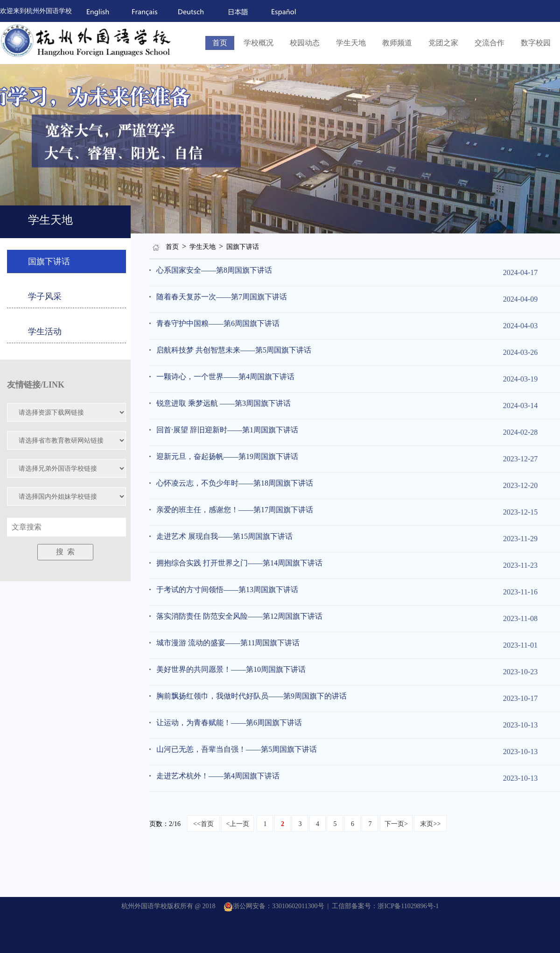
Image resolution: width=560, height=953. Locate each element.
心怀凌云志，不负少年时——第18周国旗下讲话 (235, 483)
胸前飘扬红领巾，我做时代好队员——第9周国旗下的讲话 (252, 696)
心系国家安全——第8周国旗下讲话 (214, 270)
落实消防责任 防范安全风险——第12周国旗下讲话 (239, 616)
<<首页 (203, 824)
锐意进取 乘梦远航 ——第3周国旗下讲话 (224, 403)
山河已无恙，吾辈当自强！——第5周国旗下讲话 (237, 749)
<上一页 (238, 824)
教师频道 (397, 43)
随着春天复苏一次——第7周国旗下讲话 (222, 297)
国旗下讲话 (243, 247)
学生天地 (351, 43)
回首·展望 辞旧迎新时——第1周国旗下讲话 (227, 430)
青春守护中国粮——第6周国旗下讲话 (218, 323)
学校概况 (259, 43)
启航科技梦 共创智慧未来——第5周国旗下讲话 (234, 350)
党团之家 (443, 43)
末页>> (430, 824)
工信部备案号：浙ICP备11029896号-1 (385, 906)
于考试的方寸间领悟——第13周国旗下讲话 (227, 589)
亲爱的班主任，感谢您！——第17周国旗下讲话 (235, 510)
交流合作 (490, 43)
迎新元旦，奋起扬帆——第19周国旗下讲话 (227, 456)
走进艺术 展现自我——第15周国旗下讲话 (224, 536)
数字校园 (536, 43)
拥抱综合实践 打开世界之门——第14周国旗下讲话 (239, 563)
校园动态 (305, 43)
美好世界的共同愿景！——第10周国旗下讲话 (231, 669)
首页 (220, 43)
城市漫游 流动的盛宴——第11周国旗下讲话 (228, 643)
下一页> (396, 824)
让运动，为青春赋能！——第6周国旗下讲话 (229, 723)
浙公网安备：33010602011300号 (274, 906)
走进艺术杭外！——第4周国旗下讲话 (218, 776)
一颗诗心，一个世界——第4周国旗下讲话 (225, 377)
